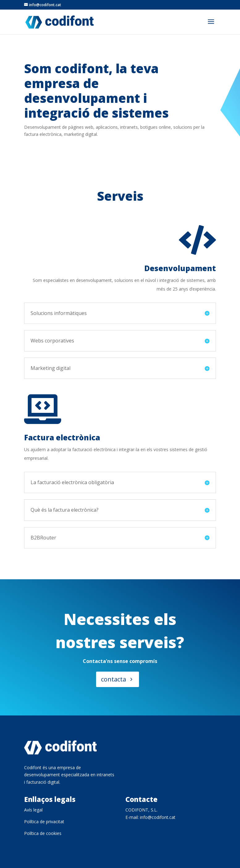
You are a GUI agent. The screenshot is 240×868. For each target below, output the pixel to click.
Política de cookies (43, 833)
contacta (113, 681)
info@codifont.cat (158, 817)
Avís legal (33, 810)
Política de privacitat (44, 822)
